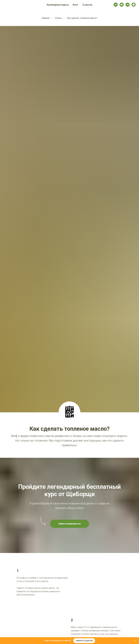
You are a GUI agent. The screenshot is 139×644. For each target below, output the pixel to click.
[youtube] (122, 5)
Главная (46, 18)
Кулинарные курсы (58, 5)
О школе (87, 5)
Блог (76, 5)
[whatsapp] (134, 5)
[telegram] (128, 5)
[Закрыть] (135, 641)
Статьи (58, 18)
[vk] (116, 5)
